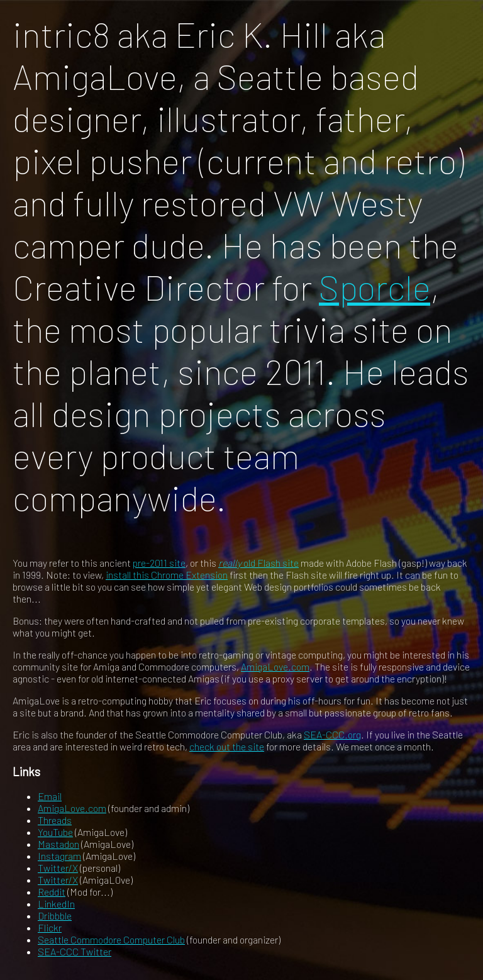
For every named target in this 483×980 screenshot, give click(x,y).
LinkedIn (56, 904)
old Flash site (258, 563)
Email (50, 796)
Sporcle (375, 287)
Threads (55, 820)
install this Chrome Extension (167, 575)
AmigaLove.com (275, 666)
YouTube (55, 832)
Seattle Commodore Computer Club (111, 939)
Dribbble (55, 916)
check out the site (227, 746)
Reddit (52, 892)
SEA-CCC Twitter (75, 951)
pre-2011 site (159, 563)
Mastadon (58, 844)
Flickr (50, 927)
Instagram (59, 856)
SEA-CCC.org (332, 734)
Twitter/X (58, 868)
